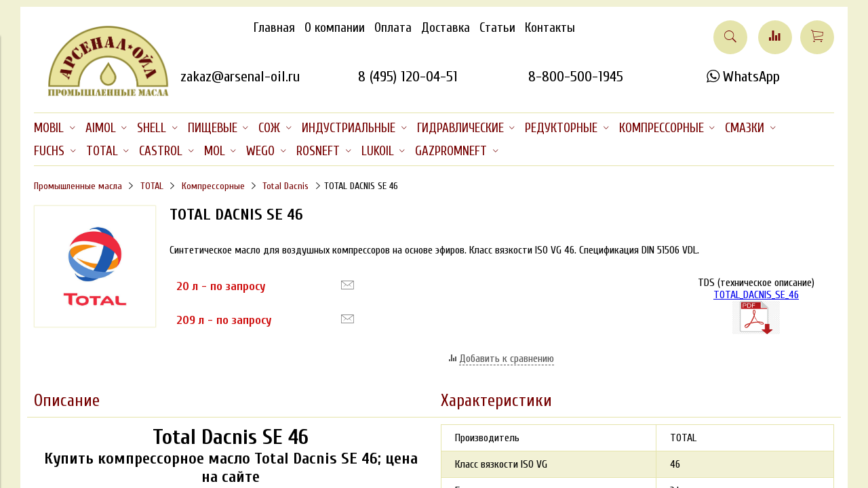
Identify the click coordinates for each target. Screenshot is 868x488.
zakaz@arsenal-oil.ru (240, 77)
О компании (335, 28)
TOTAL (152, 186)
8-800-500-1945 (576, 77)
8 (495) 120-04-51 (408, 77)
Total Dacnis (285, 186)
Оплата (393, 28)
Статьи (497, 28)
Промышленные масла (78, 186)
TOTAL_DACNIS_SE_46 (756, 311)
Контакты (550, 28)
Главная (274, 28)
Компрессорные (213, 186)
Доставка (446, 28)
